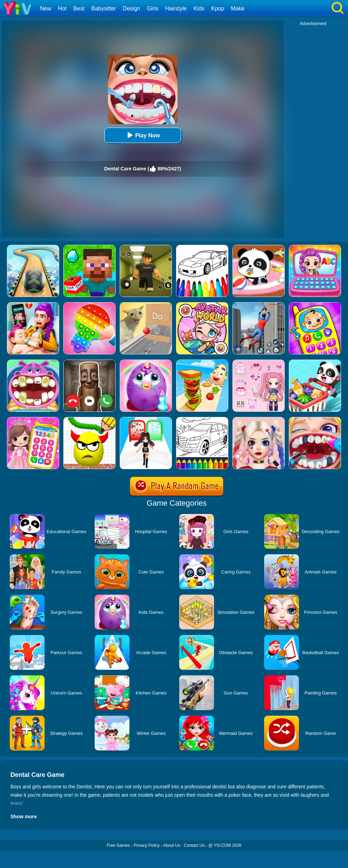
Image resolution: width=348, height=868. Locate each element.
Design (132, 9)
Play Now (143, 135)
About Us (172, 845)
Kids (199, 9)
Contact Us (194, 845)
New (46, 9)
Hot (62, 9)
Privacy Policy (147, 845)
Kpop (218, 9)
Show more (23, 817)
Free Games (118, 845)
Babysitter (104, 9)
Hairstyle (176, 9)
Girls (153, 9)
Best (79, 9)
